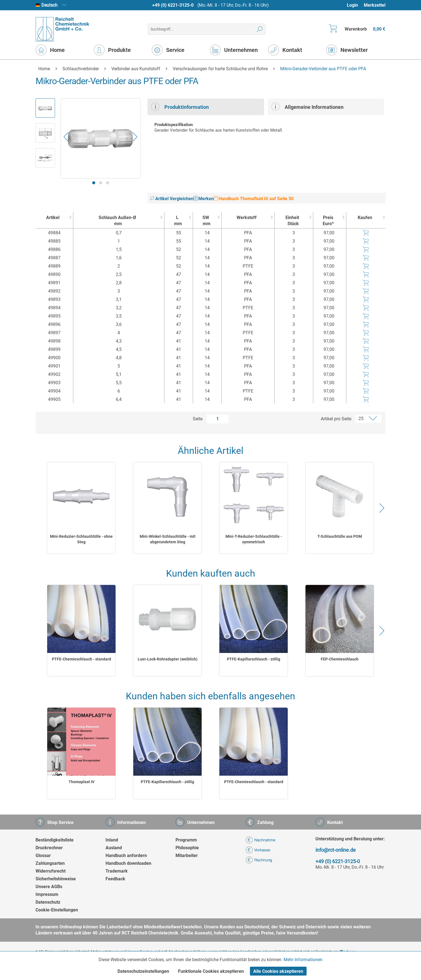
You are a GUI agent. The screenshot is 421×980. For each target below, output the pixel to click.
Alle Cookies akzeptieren (278, 971)
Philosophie (187, 848)
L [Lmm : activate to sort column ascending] (177, 221)
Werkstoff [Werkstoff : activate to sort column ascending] (247, 218)
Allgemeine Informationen (307, 107)
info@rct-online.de (336, 850)
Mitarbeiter (187, 855)
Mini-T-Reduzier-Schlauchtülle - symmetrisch (254, 539)
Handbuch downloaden (128, 863)
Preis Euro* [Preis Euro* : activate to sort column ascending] (328, 221)
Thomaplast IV (82, 782)
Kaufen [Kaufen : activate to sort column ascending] (365, 218)
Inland (112, 840)
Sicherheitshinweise (56, 879)
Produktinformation (180, 107)
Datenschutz (48, 902)
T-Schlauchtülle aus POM (340, 536)
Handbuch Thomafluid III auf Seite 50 (254, 199)
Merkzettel (375, 5)
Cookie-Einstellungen (57, 910)
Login (352, 5)
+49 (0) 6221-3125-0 (173, 5)
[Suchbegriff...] (206, 29)
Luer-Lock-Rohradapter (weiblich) (168, 659)
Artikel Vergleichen (172, 199)
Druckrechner (49, 848)
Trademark (117, 871)
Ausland (114, 848)
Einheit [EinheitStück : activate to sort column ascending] (292, 221)
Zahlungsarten (50, 863)
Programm (186, 840)
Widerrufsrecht (51, 871)
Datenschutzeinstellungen (143, 971)
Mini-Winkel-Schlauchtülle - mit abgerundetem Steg (168, 539)
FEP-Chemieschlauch (340, 659)
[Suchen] (260, 29)
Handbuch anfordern (126, 855)
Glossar (43, 855)
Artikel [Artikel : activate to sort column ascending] (53, 218)
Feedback (115, 879)
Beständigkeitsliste (55, 840)
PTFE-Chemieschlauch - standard (82, 659)
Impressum (47, 894)
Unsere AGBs (49, 887)
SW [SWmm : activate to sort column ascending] (206, 221)
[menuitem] (355, 5)
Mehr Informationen (303, 960)
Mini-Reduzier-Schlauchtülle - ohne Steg (81, 539)
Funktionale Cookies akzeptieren (211, 971)
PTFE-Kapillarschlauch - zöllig (254, 659)
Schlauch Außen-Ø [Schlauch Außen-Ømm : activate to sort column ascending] (117, 221)
